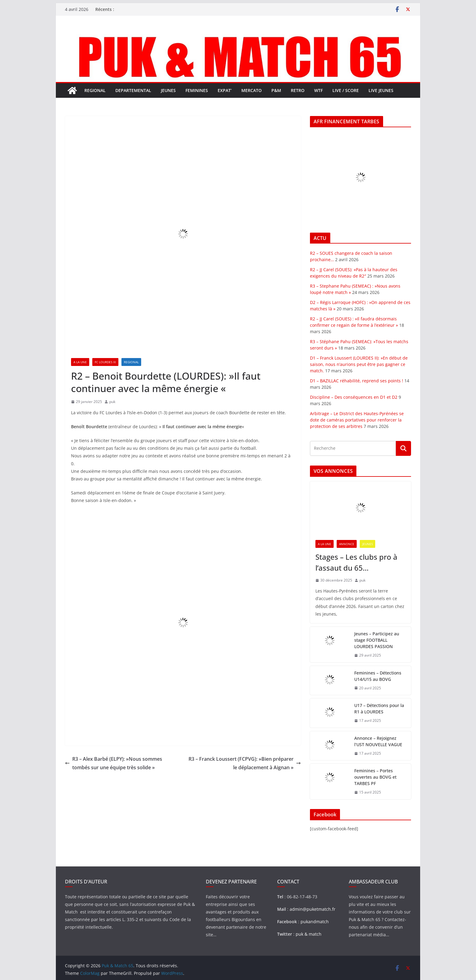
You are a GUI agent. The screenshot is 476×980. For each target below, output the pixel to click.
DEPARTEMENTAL (133, 90)
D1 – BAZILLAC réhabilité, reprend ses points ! (357, 381)
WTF (318, 90)
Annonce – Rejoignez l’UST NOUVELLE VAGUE (378, 741)
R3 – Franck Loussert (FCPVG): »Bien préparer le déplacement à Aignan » (245, 763)
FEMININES (197, 90)
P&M (276, 90)
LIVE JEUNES (381, 90)
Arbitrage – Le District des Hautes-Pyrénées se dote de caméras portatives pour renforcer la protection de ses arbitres (357, 420)
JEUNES (168, 90)
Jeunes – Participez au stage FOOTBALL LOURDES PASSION (377, 640)
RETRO (298, 90)
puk (112, 402)
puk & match (309, 934)
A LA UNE (80, 362)
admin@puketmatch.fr (313, 909)
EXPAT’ (225, 90)
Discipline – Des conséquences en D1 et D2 (354, 397)
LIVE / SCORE (346, 90)
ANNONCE (347, 544)
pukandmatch (315, 922)
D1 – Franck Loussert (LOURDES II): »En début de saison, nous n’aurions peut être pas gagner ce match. (359, 364)
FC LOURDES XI (105, 362)
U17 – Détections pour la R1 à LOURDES (379, 709)
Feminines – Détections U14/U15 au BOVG (378, 676)
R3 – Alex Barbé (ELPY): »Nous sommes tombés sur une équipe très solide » (114, 763)
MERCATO (252, 90)
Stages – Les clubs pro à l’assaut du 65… (356, 562)
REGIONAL (95, 90)
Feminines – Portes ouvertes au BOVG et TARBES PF (375, 777)
